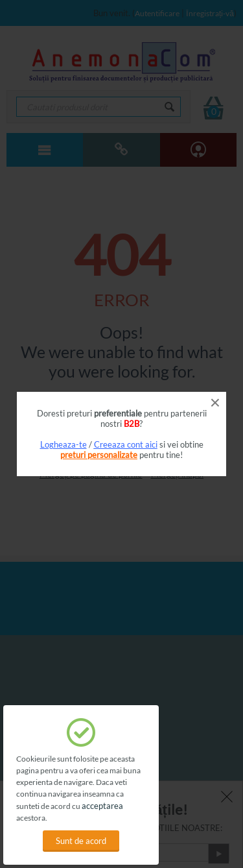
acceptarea (102, 806)
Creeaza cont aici (126, 444)
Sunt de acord (81, 841)
